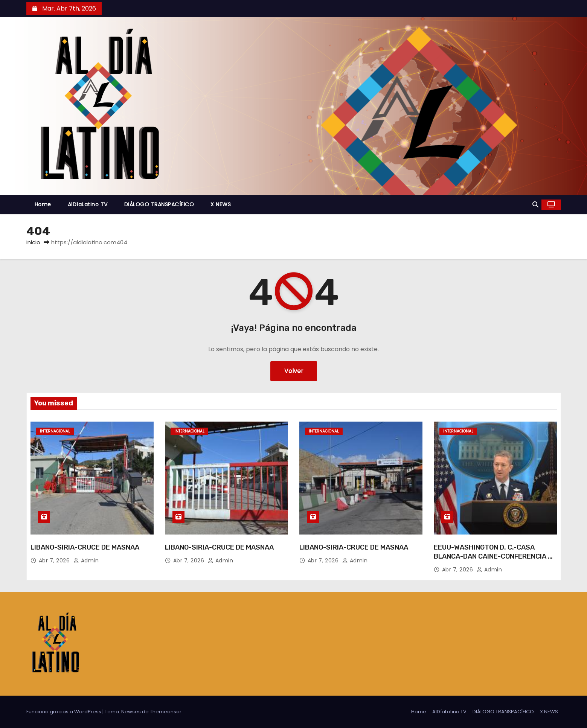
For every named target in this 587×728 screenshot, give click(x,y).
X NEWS (221, 204)
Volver (293, 371)
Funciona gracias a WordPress (64, 712)
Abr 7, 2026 (55, 560)
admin (86, 560)
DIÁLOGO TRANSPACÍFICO (159, 204)
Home (43, 204)
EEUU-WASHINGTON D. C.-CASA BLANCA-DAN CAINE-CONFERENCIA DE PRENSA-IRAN (495, 556)
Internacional (55, 431)
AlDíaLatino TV (88, 204)
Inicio (33, 242)
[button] (535, 205)
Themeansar (166, 712)
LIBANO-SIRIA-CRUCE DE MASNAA (85, 547)
